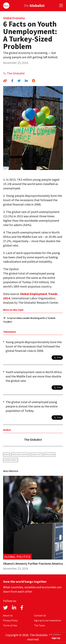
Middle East (37, 455)
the (34, 6)
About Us (8, 615)
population (49, 455)
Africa (6, 455)
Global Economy (14, 18)
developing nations (20, 455)
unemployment (11, 460)
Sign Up (56, 638)
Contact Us (40, 615)
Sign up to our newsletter (48, 620)
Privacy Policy (10, 620)
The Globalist (16, 73)
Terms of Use (10, 625)
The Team (39, 625)
